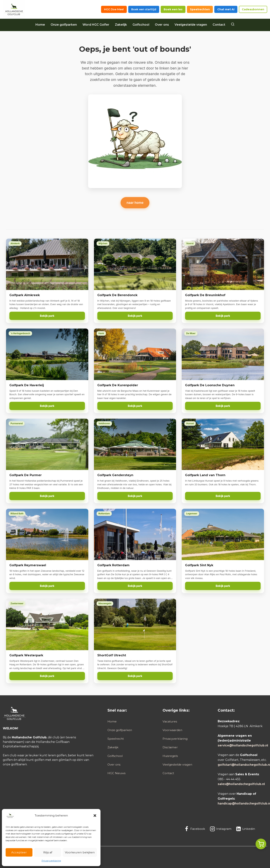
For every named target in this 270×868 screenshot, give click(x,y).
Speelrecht (116, 739)
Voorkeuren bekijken (80, 852)
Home (40, 25)
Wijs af (48, 852)
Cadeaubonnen (253, 9)
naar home (135, 203)
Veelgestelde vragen (191, 25)
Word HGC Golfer (96, 25)
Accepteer (19, 852)
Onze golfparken (64, 25)
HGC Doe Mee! (114, 9)
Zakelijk (121, 25)
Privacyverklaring (51, 861)
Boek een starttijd (144, 9)
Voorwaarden (173, 730)
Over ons (162, 25)
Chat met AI (226, 9)
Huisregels (171, 756)
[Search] (233, 25)
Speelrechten (200, 9)
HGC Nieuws (117, 773)
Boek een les (173, 9)
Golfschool (141, 25)
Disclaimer (170, 747)
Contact (219, 25)
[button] (95, 816)
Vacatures (170, 721)
